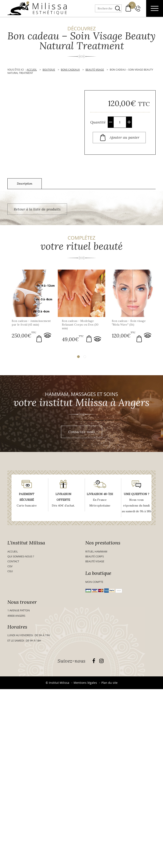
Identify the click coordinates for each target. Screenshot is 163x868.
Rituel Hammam (96, 553)
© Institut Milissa (57, 684)
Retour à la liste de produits (37, 209)
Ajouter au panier (124, 137)
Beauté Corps (95, 558)
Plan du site (109, 684)
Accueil (13, 553)
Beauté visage (95, 563)
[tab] (25, 184)
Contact (13, 563)
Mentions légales (85, 684)
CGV (10, 567)
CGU (10, 572)
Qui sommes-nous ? (21, 558)
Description (25, 184)
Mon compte (94, 583)
